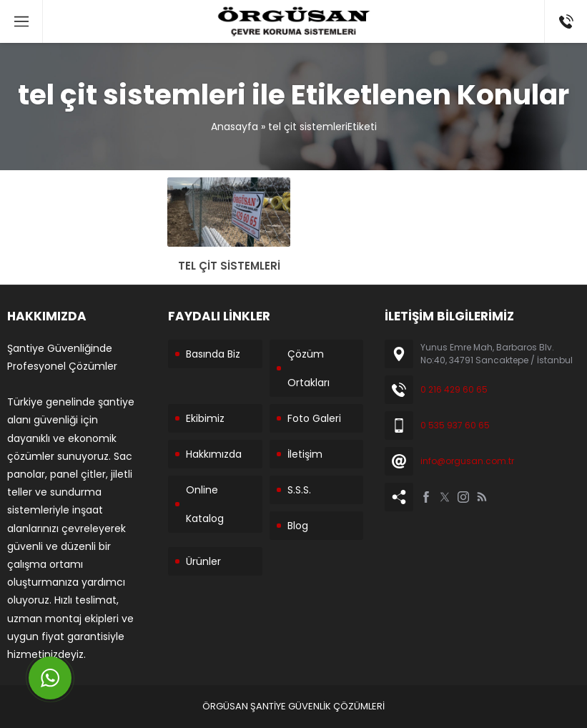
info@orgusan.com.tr (467, 461)
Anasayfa (235, 127)
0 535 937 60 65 (455, 425)
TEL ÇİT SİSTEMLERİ (229, 266)
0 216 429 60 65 (454, 389)
